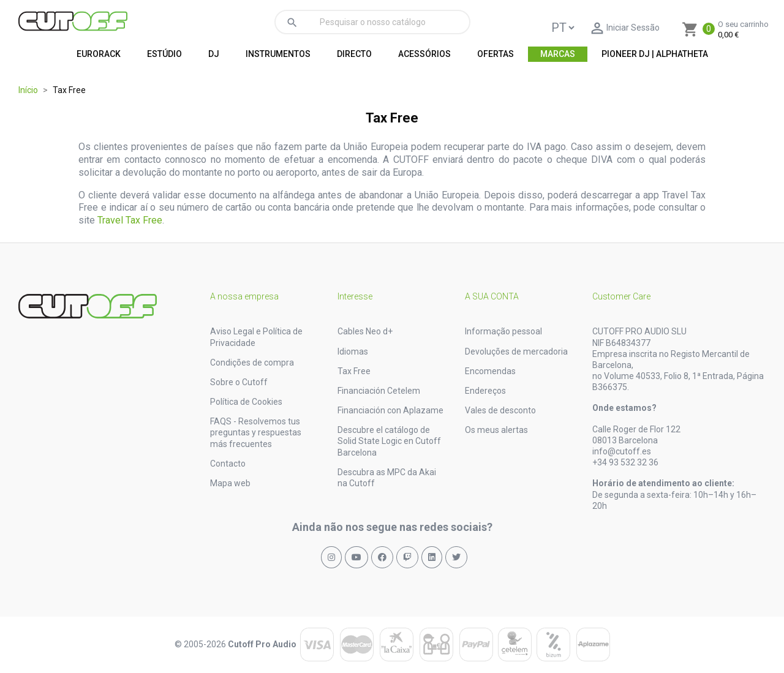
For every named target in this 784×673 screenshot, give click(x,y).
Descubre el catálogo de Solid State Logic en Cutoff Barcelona (389, 441)
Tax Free (354, 371)
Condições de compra (252, 363)
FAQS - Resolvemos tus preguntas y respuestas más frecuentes (256, 432)
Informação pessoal (503, 331)
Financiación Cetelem (379, 391)
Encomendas (490, 371)
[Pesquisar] (372, 22)
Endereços (485, 391)
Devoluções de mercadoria (516, 352)
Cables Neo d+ (365, 331)
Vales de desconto (500, 410)
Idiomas (353, 352)
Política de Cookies (246, 402)
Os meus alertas (496, 430)
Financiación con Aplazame (390, 410)
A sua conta (492, 296)
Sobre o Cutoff (239, 382)
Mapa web (230, 483)
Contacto (228, 464)
